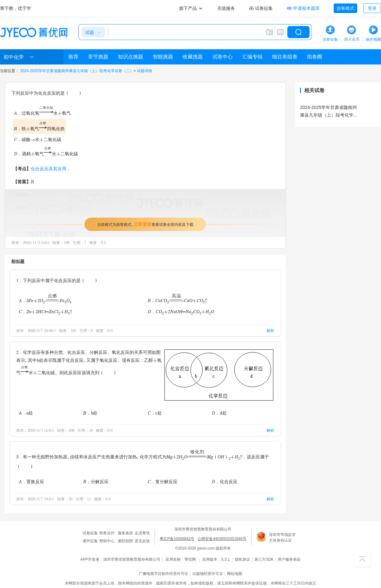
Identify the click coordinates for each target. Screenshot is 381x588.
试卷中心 (223, 57)
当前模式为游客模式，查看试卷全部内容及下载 (145, 224)
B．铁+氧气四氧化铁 (39, 127)
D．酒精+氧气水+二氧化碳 (46, 154)
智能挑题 (163, 57)
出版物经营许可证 (208, 574)
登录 (372, 8)
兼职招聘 (125, 541)
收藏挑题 (193, 57)
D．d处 (219, 413)
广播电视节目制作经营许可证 (164, 574)
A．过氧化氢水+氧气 (42, 113)
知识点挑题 (130, 57)
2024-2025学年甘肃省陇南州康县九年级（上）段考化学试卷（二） (77, 71)
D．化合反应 (225, 481)
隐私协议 (243, 559)
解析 (271, 331)
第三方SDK (264, 559)
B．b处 (90, 413)
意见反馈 (142, 541)
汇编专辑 (252, 57)
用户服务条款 (289, 559)
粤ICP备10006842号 (177, 539)
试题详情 (144, 71)
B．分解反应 (96, 481)
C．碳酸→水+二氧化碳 (38, 139)
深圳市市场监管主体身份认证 (282, 537)
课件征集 (90, 541)
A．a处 (26, 413)
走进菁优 (142, 533)
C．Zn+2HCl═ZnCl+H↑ (45, 312)
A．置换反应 (31, 481)
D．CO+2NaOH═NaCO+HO (181, 312)
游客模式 (345, 8)
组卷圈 (315, 57)
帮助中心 (107, 541)
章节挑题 (98, 57)
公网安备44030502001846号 (222, 539)
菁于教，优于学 (16, 8)
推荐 (73, 57)
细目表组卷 (285, 57)
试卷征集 (90, 533)
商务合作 (107, 533)
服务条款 (125, 533)
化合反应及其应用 (49, 169)
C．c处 (155, 413)
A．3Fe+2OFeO (45, 300)
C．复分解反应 (163, 481)
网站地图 (235, 574)
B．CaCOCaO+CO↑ (177, 300)
